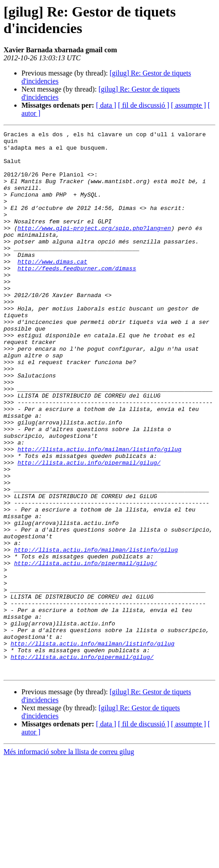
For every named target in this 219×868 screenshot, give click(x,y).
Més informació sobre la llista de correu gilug (69, 860)
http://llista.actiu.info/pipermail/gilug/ (89, 529)
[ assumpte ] (189, 105)
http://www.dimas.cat (52, 288)
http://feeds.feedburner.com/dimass (77, 296)
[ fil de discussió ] (144, 105)
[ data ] (106, 105)
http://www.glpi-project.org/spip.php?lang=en (94, 248)
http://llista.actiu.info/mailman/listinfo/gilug (99, 513)
